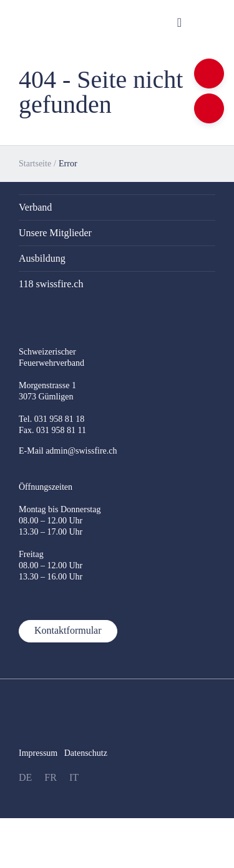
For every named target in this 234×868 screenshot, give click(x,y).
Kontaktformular (68, 630)
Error (68, 164)
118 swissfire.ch (51, 284)
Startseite (35, 164)
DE (25, 777)
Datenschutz (86, 753)
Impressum (38, 753)
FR (51, 777)
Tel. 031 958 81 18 (51, 419)
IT (74, 777)
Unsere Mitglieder (55, 233)
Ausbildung (42, 258)
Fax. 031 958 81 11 (52, 430)
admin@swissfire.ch (81, 451)
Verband (35, 207)
